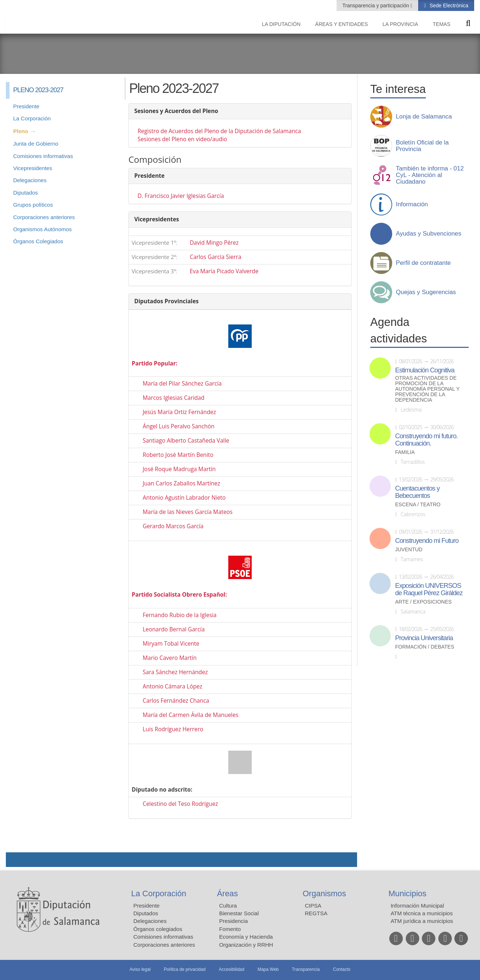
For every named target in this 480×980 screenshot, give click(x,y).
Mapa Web (268, 969)
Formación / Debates (425, 647)
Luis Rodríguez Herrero (173, 729)
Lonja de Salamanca (424, 117)
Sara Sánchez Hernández (175, 672)
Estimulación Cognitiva (425, 370)
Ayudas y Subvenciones (429, 234)
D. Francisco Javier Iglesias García (181, 196)
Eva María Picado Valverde (224, 271)
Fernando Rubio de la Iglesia (180, 615)
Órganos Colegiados (38, 241)
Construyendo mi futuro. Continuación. (426, 440)
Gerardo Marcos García (173, 526)
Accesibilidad (232, 969)
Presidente (26, 106)
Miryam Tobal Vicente (171, 644)
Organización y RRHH (246, 945)
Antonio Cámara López (172, 686)
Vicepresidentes (33, 168)
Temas (442, 24)
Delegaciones (30, 180)
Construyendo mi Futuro (427, 541)
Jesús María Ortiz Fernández (179, 412)
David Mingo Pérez (214, 243)
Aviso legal (140, 969)
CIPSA (313, 906)
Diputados (26, 193)
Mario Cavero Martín (170, 658)
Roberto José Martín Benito (178, 455)
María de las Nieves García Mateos (188, 512)
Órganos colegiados (158, 929)
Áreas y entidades (341, 24)
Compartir (15, 860)
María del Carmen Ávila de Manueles (191, 715)
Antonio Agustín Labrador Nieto (184, 498)
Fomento (230, 929)
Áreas (227, 893)
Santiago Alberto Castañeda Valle (186, 441)
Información (412, 204)
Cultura (228, 906)
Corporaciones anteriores (44, 217)
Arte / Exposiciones (423, 602)
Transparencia (306, 969)
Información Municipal (417, 906)
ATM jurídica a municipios (422, 921)
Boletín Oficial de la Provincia (422, 146)
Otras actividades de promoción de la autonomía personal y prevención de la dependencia (427, 389)
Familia (405, 452)
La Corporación (32, 118)
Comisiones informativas (43, 156)
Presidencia (233, 921)
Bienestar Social (239, 913)
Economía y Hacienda (246, 937)
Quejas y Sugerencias (426, 292)
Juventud (409, 550)
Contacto (342, 969)
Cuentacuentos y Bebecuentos (417, 492)
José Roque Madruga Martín (179, 469)
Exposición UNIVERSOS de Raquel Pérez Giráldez (429, 589)
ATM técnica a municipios (422, 913)
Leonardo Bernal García (174, 629)
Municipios (408, 893)
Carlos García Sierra (216, 257)
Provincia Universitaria (424, 638)
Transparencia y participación (376, 5)
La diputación (281, 24)
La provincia (400, 24)
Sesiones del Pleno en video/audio (182, 139)
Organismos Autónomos (42, 229)
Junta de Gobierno (36, 144)
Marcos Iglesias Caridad (174, 398)
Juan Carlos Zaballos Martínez (181, 483)
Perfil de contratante (423, 263)
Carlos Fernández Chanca (176, 701)
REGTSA (316, 913)
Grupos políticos (33, 205)
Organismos (324, 893)
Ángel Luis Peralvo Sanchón (179, 426)
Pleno (21, 131)
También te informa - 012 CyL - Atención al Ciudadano (430, 175)
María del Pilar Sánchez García (182, 384)
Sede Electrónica (448, 5)
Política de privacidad (185, 969)
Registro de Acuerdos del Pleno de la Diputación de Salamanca (219, 131)
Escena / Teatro (418, 505)
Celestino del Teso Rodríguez (180, 804)
